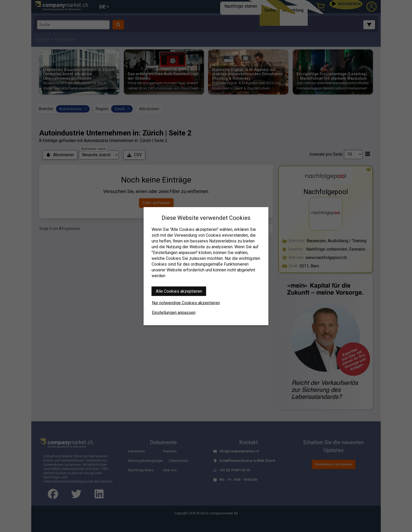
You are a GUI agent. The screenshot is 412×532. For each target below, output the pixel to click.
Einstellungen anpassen (174, 312)
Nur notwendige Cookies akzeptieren (186, 303)
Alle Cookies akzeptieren (179, 291)
